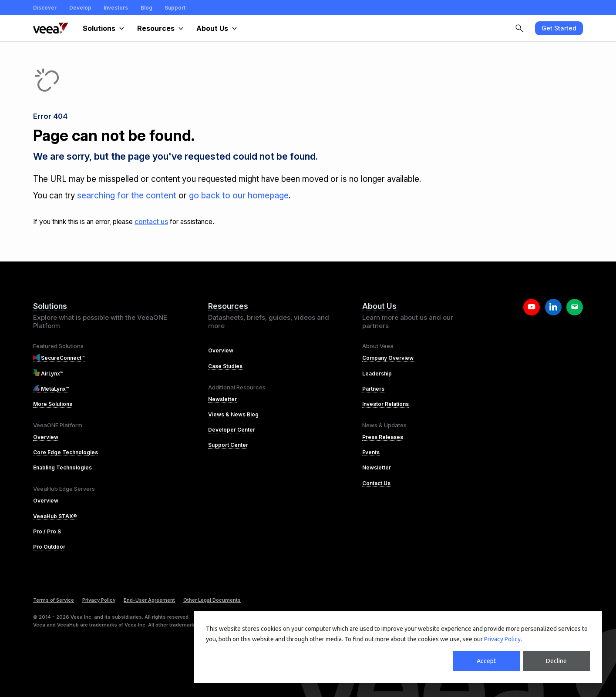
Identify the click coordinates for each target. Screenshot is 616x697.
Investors (116, 8)
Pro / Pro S (47, 531)
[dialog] (398, 647)
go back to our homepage (239, 196)
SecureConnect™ (59, 358)
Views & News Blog (233, 414)
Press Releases (383, 437)
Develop (80, 8)
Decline (556, 661)
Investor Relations (385, 404)
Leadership (377, 374)
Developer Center (232, 430)
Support (175, 8)
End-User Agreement (149, 600)
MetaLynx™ (51, 389)
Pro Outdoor (49, 547)
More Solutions (53, 404)
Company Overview (388, 358)
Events (371, 452)
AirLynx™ (48, 374)
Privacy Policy (502, 639)
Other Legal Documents (212, 600)
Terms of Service (54, 600)
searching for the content (127, 196)
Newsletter (222, 399)
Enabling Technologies (62, 467)
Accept (486, 661)
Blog (146, 8)
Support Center (228, 445)
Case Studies (225, 366)
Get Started (559, 28)
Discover (45, 8)
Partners (373, 389)
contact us (151, 222)
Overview (46, 437)
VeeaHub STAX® (55, 516)
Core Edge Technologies (66, 452)
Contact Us (376, 483)
